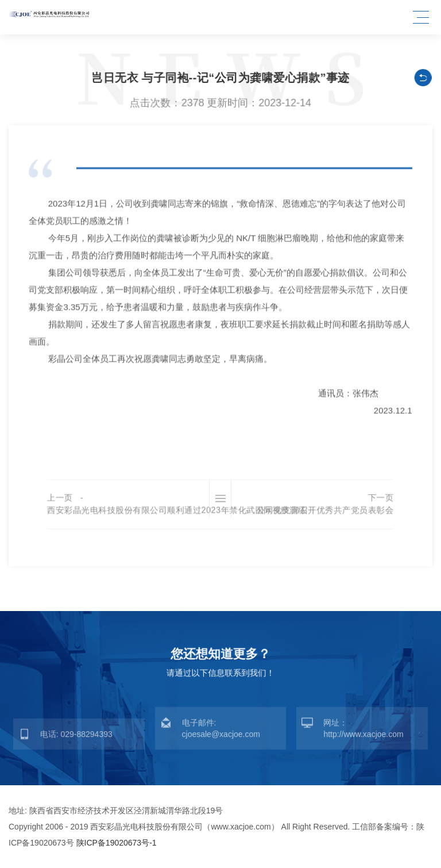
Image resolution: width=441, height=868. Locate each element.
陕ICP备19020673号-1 (117, 843)
